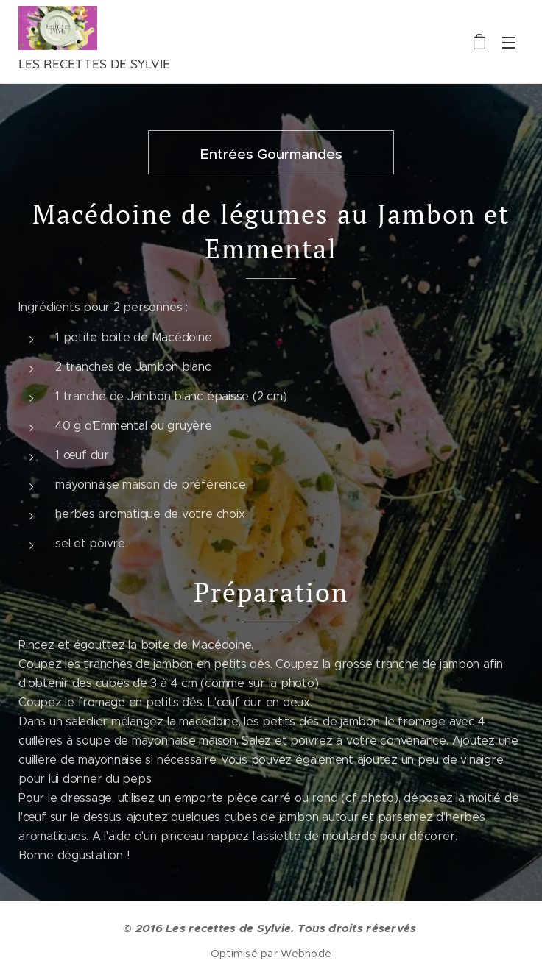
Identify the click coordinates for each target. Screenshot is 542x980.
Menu (509, 43)
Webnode (306, 954)
